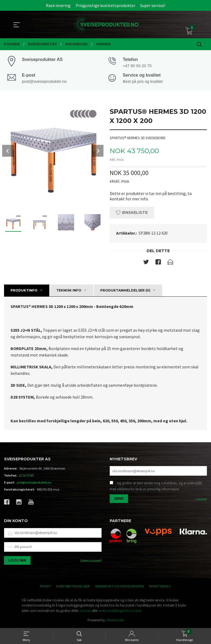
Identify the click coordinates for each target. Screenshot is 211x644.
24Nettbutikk (115, 621)
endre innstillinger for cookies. (120, 611)
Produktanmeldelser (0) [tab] (125, 291)
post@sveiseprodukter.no (34, 483)
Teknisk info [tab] (69, 291)
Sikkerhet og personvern (120, 587)
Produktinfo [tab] (24, 291)
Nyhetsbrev (160, 587)
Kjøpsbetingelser (73, 587)
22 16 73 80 (26, 476)
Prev (8, 151)
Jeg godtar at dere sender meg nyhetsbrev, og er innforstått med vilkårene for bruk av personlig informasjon (156, 487)
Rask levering (58, 5)
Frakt (46, 587)
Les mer (202, 500)
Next (98, 151)
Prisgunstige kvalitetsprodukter (105, 5)
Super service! (153, 5)
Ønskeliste (132, 213)
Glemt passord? (91, 561)
